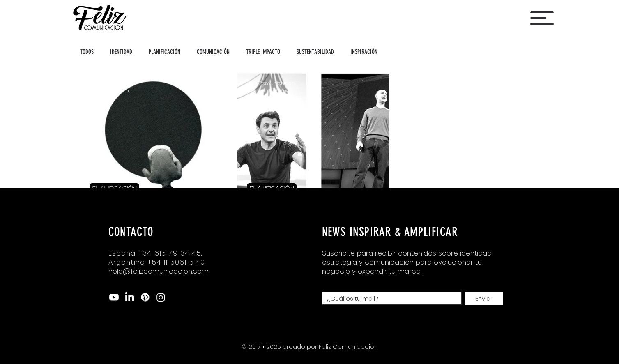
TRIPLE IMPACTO (263, 52)
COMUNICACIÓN (213, 52)
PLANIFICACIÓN (165, 52)
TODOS (87, 52)
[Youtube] (114, 297)
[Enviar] (484, 298)
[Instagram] (161, 297)
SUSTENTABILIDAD (315, 52)
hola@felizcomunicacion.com (159, 271)
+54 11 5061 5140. (177, 262)
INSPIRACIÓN (364, 52)
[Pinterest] (145, 297)
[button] (542, 18)
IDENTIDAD (121, 52)
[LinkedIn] (130, 297)
